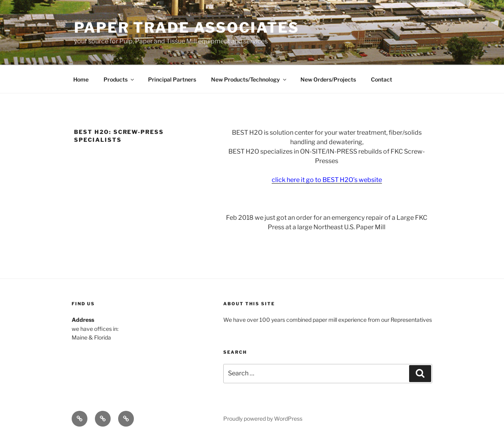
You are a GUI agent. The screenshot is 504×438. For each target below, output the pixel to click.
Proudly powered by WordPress (263, 419)
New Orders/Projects (328, 79)
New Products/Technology (249, 79)
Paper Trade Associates (187, 28)
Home (81, 79)
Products (119, 79)
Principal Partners (172, 79)
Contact (382, 79)
